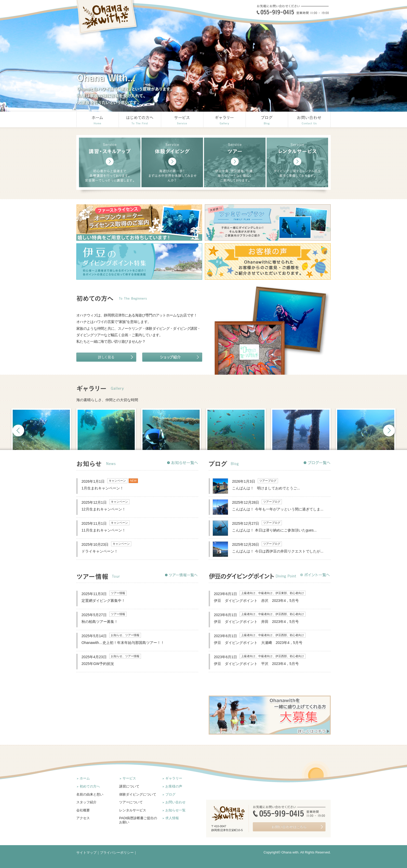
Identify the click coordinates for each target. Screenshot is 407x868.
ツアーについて (131, 802)
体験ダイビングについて (138, 794)
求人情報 (172, 818)
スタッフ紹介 (86, 802)
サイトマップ (86, 853)
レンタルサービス (133, 810)
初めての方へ (90, 786)
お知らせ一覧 (175, 810)
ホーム (85, 778)
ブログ (170, 794)
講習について (129, 786)
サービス (129, 778)
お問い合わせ (175, 802)
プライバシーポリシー (117, 853)
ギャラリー (174, 778)
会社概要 (83, 810)
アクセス (83, 818)
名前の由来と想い (90, 794)
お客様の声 (174, 786)
